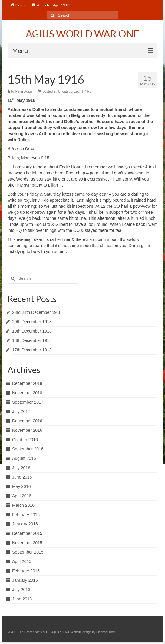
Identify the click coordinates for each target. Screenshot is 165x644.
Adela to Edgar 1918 (51, 5)
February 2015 (26, 571)
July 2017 (21, 411)
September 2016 (28, 449)
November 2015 (27, 543)
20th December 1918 (32, 322)
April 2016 (22, 496)
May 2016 (21, 486)
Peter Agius (24, 91)
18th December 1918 (32, 340)
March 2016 (23, 505)
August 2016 (24, 458)
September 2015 (28, 552)
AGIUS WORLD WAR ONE (82, 34)
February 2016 (26, 515)
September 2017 (28, 402)
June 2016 (22, 477)
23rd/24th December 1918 (37, 312)
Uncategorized (69, 91)
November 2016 (27, 430)
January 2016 (25, 524)
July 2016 (21, 468)
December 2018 (27, 383)
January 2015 (25, 580)
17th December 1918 (32, 350)
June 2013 (22, 599)
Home (18, 5)
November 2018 (27, 393)
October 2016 (25, 440)
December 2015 (27, 533)
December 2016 (27, 421)
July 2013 (21, 590)
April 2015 (22, 561)
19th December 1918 (32, 331)
